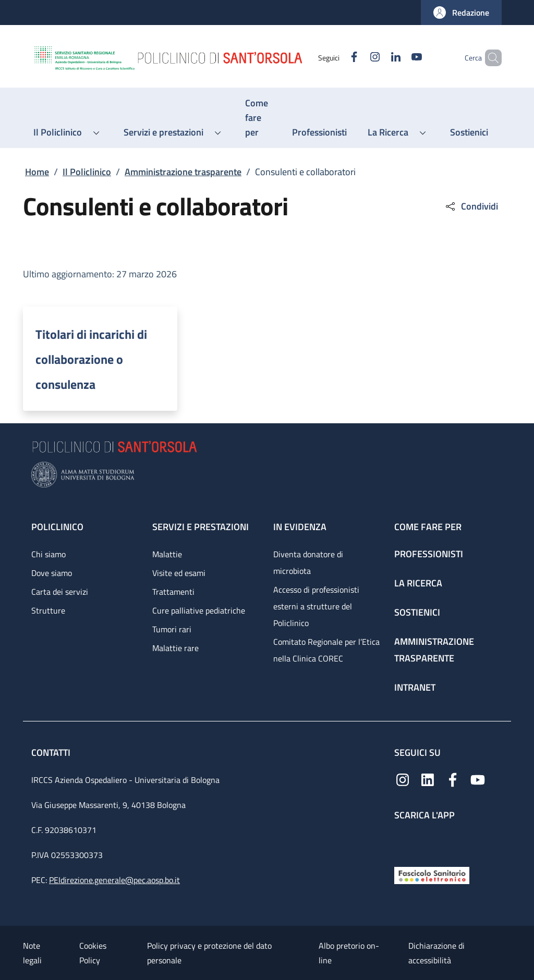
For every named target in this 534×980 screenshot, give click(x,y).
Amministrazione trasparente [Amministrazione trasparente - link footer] (434, 650)
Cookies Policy (93, 953)
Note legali (32, 953)
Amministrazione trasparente (183, 172)
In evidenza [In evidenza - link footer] (300, 527)
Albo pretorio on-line (349, 953)
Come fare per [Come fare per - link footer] (428, 527)
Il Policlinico (87, 172)
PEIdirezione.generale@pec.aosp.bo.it (114, 880)
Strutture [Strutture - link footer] (48, 610)
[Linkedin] (378, 58)
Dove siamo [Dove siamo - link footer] (52, 573)
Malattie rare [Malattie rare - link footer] (175, 648)
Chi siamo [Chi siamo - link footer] (48, 554)
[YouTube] (399, 58)
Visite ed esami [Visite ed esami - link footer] (179, 573)
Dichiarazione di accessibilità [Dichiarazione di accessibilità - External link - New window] (436, 953)
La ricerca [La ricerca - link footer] (418, 583)
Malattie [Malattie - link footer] (167, 554)
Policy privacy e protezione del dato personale (209, 953)
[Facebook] (336, 58)
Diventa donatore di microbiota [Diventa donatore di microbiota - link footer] (308, 562)
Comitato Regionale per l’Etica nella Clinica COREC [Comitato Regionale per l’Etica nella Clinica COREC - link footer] (326, 650)
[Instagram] (357, 58)
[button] (461, 13)
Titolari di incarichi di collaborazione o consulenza (91, 359)
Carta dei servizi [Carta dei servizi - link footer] (60, 592)
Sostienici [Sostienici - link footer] (417, 612)
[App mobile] (403, 841)
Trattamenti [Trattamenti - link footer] (173, 592)
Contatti (52, 752)
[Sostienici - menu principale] (469, 132)
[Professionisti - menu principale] (319, 132)
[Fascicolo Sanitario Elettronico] (432, 874)
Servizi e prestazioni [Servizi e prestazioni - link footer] (201, 527)
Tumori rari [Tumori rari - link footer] (172, 629)
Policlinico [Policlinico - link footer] (57, 527)
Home (37, 172)
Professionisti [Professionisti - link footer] (429, 554)
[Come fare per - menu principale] (258, 118)
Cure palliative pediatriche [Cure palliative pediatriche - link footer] (199, 610)
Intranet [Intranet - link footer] (415, 687)
